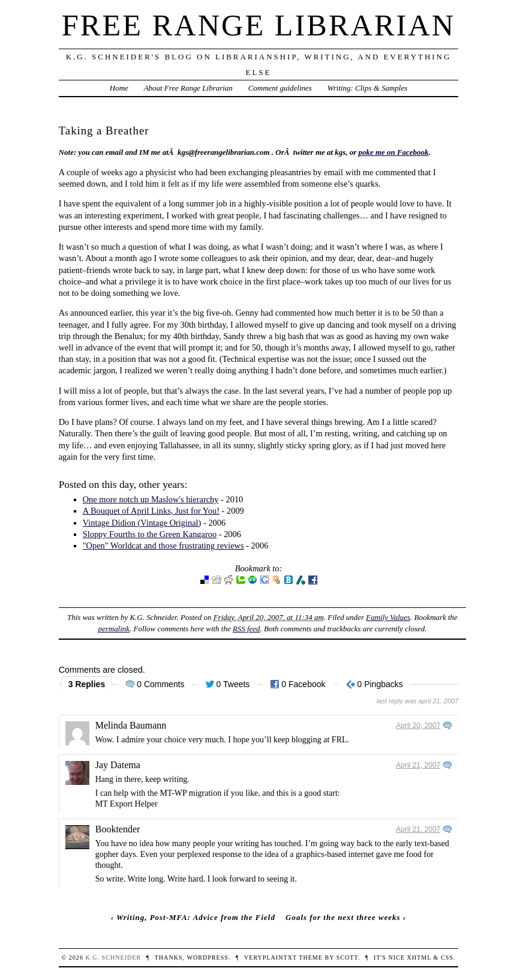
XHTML (419, 957)
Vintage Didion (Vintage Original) (142, 523)
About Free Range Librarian (188, 88)
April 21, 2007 (418, 765)
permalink (114, 629)
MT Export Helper (127, 804)
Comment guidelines (280, 88)
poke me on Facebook (393, 152)
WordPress (207, 957)
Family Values (388, 617)
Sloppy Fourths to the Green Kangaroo (150, 534)
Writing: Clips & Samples (368, 88)
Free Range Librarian (258, 25)
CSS (447, 957)
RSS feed (247, 629)
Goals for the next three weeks (343, 917)
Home (119, 88)
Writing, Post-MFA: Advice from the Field (196, 917)
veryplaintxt (270, 957)
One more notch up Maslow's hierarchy (151, 499)
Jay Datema (118, 765)
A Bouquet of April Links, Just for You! (151, 511)
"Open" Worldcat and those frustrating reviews (163, 546)
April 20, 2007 (418, 726)
